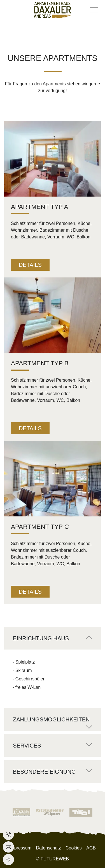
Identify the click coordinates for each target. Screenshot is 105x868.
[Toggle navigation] (94, 10)
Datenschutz (49, 848)
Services (27, 746)
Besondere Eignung (44, 772)
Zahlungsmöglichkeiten (51, 719)
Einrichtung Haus (41, 638)
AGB (91, 848)
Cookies (74, 848)
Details (30, 265)
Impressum (20, 848)
